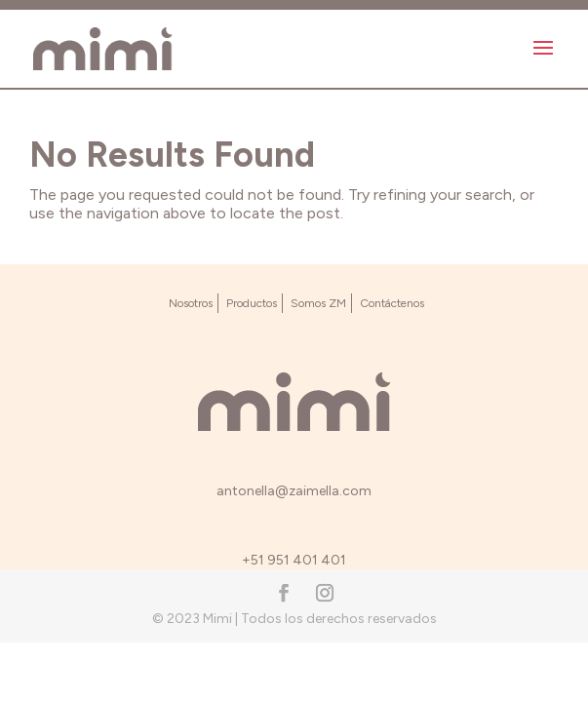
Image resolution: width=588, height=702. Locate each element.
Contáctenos (392, 303)
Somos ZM (318, 303)
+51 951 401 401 (294, 560)
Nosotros (191, 303)
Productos (252, 303)
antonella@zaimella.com (294, 491)
